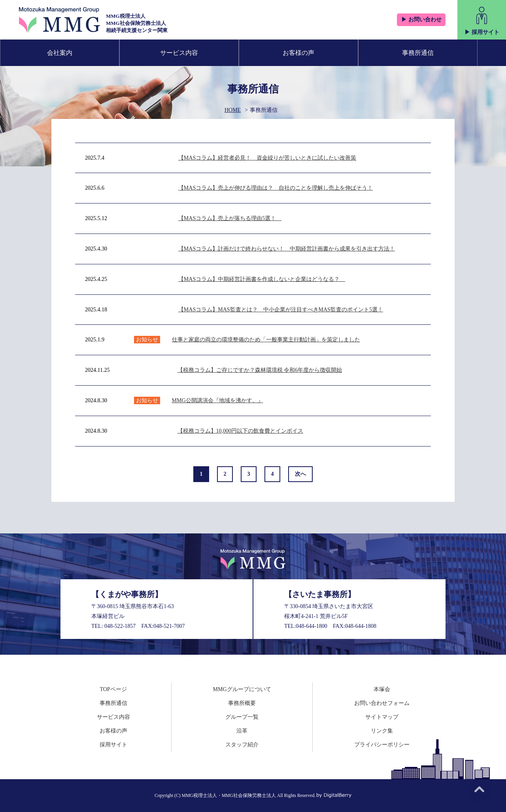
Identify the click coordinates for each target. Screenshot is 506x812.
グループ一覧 (242, 717)
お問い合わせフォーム (382, 703)
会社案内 (60, 53)
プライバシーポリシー (382, 745)
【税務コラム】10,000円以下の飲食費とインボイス (241, 431)
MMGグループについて (242, 689)
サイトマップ (382, 717)
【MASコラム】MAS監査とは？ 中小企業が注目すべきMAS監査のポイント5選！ (281, 310)
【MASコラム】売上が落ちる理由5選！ (230, 218)
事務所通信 (418, 53)
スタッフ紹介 (242, 745)
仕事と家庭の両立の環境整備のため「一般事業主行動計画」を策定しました (266, 340)
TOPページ (113, 689)
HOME (233, 110)
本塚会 (382, 689)
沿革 (242, 731)
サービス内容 (179, 53)
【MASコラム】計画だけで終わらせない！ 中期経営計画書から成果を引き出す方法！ (287, 249)
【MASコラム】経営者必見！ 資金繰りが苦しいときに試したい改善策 (267, 158)
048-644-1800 (312, 626)
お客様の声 (298, 53)
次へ (300, 474)
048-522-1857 (120, 626)
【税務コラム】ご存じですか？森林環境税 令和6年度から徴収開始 (260, 370)
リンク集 (382, 731)
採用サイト (113, 745)
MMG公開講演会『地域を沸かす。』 (218, 400)
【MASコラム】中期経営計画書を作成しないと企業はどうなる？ (262, 279)
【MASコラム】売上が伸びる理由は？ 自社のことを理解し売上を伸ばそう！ (276, 188)
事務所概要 (242, 703)
